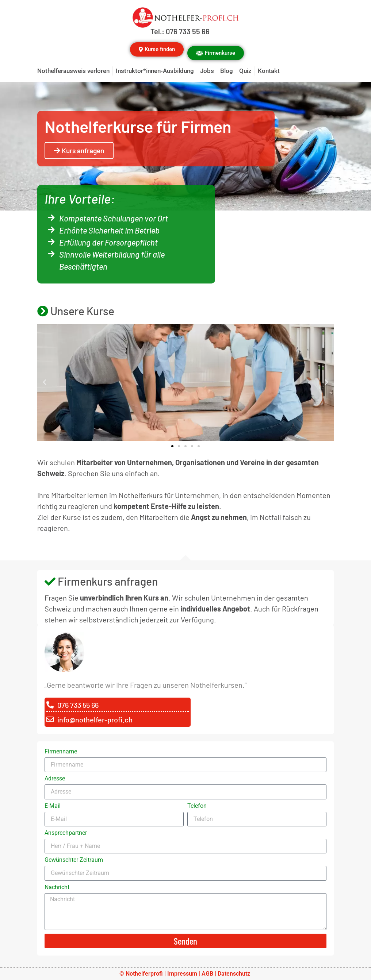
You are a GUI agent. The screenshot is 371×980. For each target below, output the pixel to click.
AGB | (210, 974)
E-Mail (53, 806)
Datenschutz (235, 974)
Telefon (197, 806)
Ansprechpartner (66, 833)
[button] (45, 382)
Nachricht (57, 888)
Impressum (182, 974)
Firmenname (61, 752)
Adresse (55, 779)
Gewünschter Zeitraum (74, 860)
